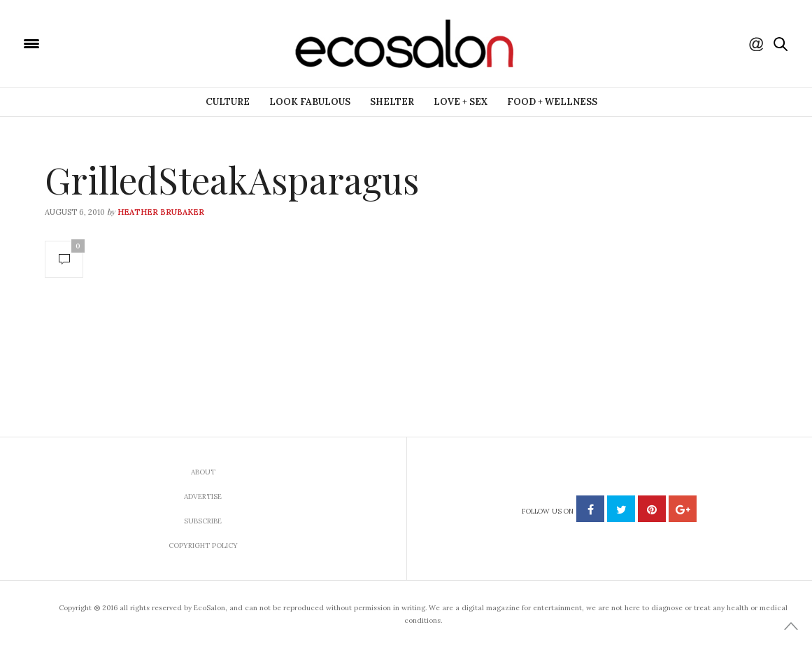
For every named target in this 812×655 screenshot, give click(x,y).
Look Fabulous (310, 102)
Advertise (203, 496)
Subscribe (203, 521)
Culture (228, 102)
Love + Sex (461, 102)
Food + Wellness (552, 102)
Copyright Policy (203, 545)
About (203, 472)
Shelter (392, 102)
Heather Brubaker (161, 212)
